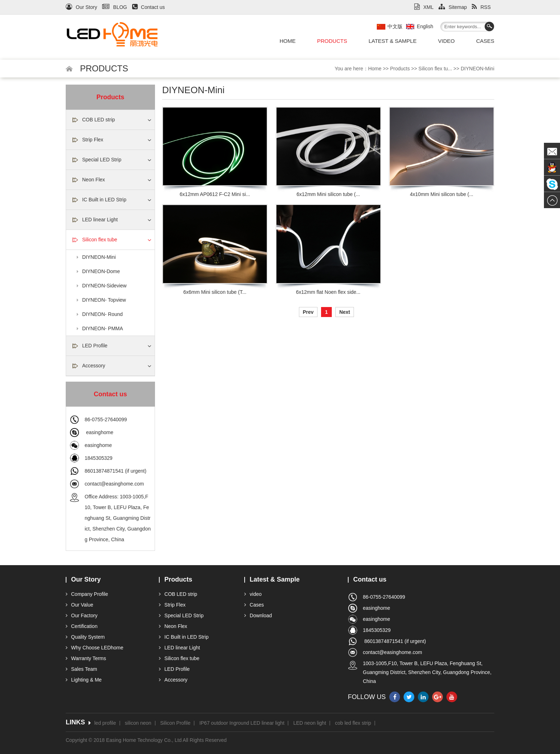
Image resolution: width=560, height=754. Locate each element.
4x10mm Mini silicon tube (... (442, 194)
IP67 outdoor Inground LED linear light (242, 723)
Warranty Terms (86, 658)
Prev (308, 312)
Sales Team (81, 669)
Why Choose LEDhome (94, 648)
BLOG (115, 7)
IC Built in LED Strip (104, 200)
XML (424, 7)
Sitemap (453, 7)
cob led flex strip (353, 723)
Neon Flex (94, 180)
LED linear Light (100, 220)
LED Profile (95, 346)
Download (258, 615)
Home (288, 41)
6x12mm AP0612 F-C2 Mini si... (215, 194)
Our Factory (82, 615)
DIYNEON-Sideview (104, 286)
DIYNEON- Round (102, 314)
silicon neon (138, 723)
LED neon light (310, 723)
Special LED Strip (102, 160)
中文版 (395, 26)
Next (345, 312)
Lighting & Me (84, 680)
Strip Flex (93, 140)
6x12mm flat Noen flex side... (328, 292)
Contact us (149, 7)
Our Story (81, 7)
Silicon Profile (175, 723)
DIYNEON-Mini (477, 69)
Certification (82, 626)
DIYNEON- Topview (104, 300)
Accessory (94, 366)
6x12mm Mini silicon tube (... (328, 194)
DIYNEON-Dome (101, 271)
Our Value (79, 605)
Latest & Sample (393, 41)
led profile (105, 723)
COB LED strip (99, 120)
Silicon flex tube (100, 240)
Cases (485, 41)
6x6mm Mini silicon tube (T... (215, 292)
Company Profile (87, 594)
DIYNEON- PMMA (102, 328)
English (425, 26)
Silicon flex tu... (435, 69)
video (446, 41)
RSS (481, 7)
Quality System (85, 637)
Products (332, 41)
